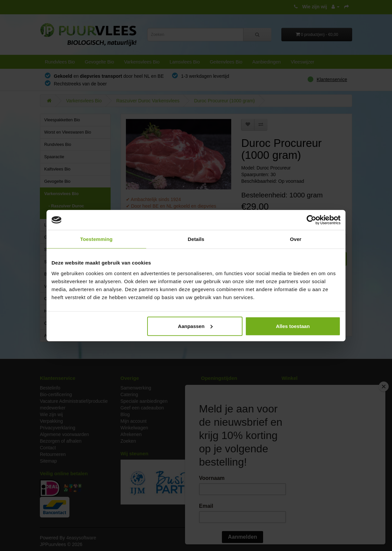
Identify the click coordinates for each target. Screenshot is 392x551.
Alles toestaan (293, 326)
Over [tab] (296, 239)
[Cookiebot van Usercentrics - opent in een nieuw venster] (311, 220)
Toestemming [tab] (96, 239)
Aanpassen (195, 326)
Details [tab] (196, 239)
